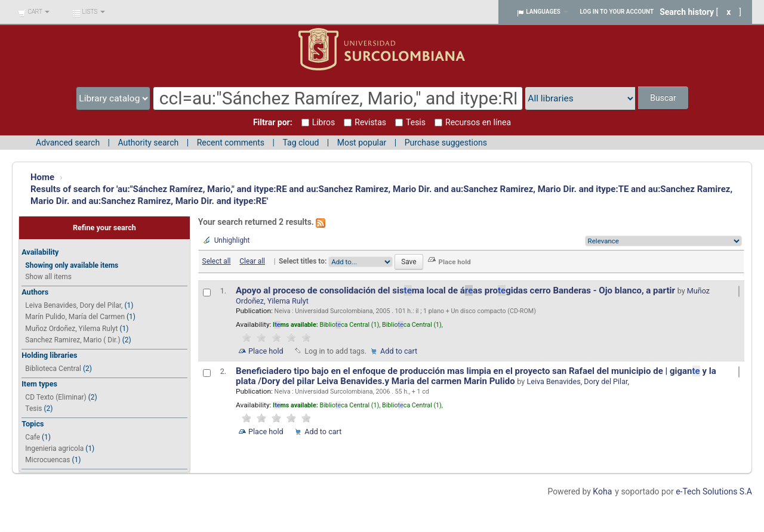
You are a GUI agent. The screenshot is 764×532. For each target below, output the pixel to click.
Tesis (33, 409)
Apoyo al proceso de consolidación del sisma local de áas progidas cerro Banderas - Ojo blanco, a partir (457, 290)
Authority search (148, 143)
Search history (687, 12)
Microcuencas (47, 460)
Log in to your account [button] (617, 12)
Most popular (362, 143)
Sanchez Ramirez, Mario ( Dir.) (73, 340)
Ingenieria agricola (54, 449)
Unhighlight (232, 240)
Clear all (252, 261)
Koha (602, 491)
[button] (34, 12)
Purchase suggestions (446, 143)
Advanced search (68, 143)
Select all (217, 261)
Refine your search (104, 228)
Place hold (266, 351)
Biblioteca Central (53, 369)
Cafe (33, 437)
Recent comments (231, 143)
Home (42, 177)
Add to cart (399, 351)
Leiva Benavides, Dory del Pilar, (74, 305)
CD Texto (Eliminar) (56, 397)
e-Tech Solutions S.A (714, 491)
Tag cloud (301, 143)
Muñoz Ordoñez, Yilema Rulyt (71, 329)
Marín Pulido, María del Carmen (75, 317)
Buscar (663, 98)
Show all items (48, 277)
